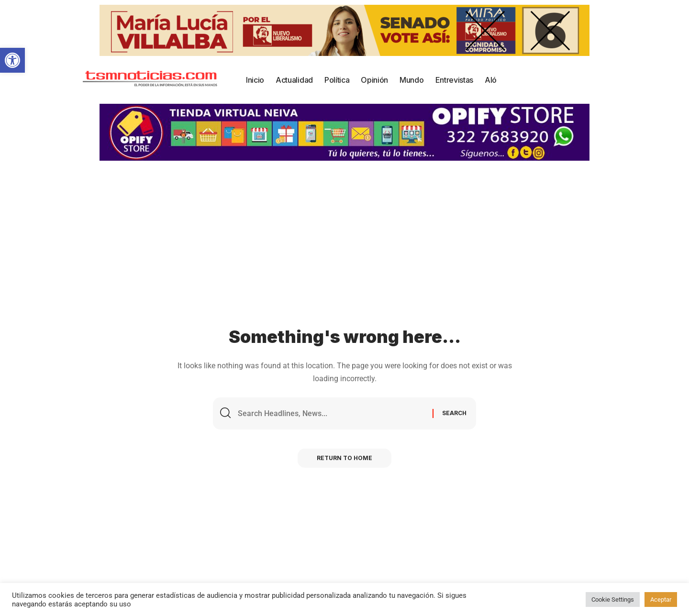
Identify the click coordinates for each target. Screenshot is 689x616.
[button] (12, 60)
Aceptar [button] (661, 599)
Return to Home (344, 458)
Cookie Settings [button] (613, 599)
